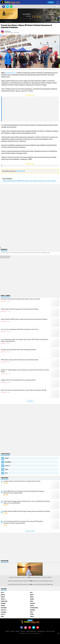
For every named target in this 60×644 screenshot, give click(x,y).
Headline (32, 603)
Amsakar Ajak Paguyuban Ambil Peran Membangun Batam (18, 350)
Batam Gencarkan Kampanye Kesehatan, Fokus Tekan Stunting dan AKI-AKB (24, 390)
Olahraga (4, 612)
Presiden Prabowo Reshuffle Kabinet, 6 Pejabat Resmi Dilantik (22, 481)
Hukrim (3, 606)
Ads (30, 620)
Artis (2, 593)
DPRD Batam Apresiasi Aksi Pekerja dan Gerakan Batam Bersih (20, 360)
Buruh (32, 597)
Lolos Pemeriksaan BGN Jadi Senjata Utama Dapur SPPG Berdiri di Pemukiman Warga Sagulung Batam (25, 340)
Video (7, 469)
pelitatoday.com (11, 73)
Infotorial (4, 608)
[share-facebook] (4, 7)
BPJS (31, 593)
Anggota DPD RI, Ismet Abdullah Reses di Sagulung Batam (18, 380)
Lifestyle (3, 610)
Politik (7, 458)
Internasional (34, 608)
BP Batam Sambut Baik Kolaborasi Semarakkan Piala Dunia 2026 (20, 299)
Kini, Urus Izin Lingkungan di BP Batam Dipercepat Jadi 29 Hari (20, 329)
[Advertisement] (30, 109)
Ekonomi (3, 603)
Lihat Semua (30, 401)
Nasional (33, 610)
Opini (31, 612)
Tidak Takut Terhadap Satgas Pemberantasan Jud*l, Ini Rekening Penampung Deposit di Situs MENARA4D (27, 502)
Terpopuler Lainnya (30, 531)
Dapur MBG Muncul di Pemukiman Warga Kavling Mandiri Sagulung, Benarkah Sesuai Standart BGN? (24, 492)
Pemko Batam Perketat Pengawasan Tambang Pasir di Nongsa (20, 309)
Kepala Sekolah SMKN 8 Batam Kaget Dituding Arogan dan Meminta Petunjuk (24, 319)
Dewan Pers (4, 601)
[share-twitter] (7, 7)
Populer (51, 2)
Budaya (3, 597)
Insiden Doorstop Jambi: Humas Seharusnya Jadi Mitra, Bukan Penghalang (30, 584)
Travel (32, 614)
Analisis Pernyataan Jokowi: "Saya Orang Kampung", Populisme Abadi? (30, 577)
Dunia (32, 601)
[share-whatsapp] (11, 7)
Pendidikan (8, 462)
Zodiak (32, 616)
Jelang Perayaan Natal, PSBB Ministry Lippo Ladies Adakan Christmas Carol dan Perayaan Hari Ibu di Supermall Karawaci (30, 181)
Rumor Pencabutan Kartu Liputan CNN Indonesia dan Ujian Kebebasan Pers (30, 581)
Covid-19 (7, 466)
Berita (32, 595)
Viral (6, 473)
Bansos (3, 595)
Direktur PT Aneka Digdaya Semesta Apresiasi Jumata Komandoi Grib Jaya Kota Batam (25, 371)
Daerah (32, 599)
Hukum (32, 606)
